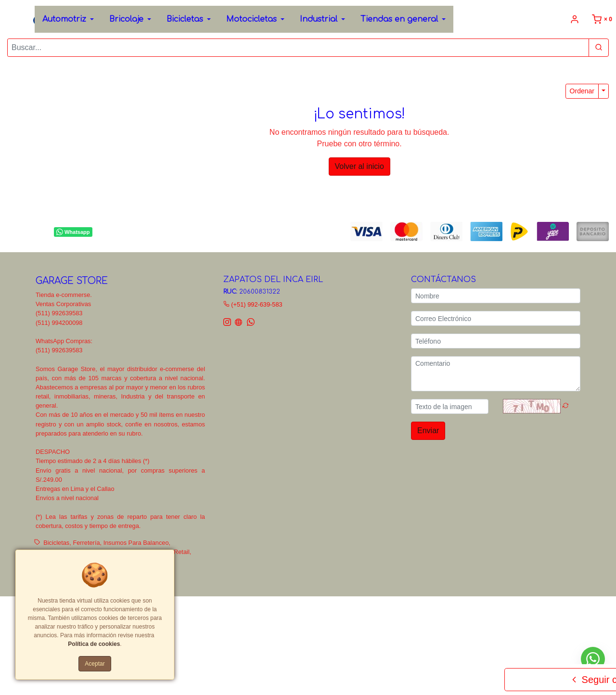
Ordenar (582, 91)
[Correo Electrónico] (496, 318)
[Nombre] (496, 296)
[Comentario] (496, 374)
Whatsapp (73, 232)
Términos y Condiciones (247, 611)
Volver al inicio (359, 166)
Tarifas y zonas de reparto (190, 620)
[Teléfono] (496, 341)
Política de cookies (94, 644)
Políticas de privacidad (315, 611)
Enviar (428, 431)
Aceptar (95, 664)
